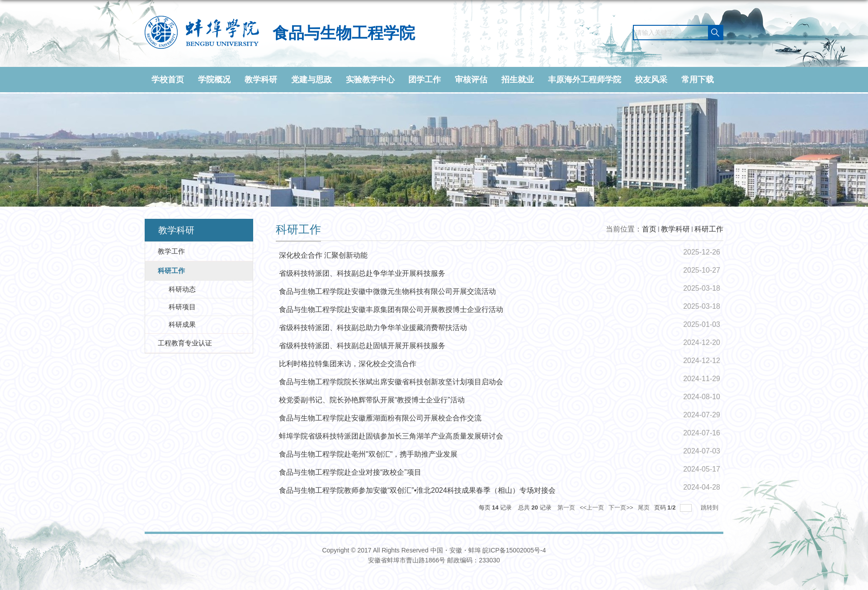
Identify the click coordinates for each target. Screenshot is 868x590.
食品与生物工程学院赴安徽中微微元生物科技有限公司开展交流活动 (387, 291)
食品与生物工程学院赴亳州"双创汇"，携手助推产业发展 (368, 454)
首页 (649, 229)
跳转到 (710, 507)
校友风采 (651, 80)
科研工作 (709, 229)
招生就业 (518, 80)
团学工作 (425, 80)
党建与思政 (311, 80)
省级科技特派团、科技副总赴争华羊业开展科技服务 (362, 273)
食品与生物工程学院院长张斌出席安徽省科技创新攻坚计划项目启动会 (391, 382)
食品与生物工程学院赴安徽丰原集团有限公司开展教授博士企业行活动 (391, 309)
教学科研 (261, 80)
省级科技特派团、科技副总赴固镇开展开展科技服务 (362, 346)
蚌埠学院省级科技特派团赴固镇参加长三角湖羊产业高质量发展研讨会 (391, 436)
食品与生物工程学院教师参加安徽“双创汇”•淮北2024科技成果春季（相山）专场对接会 (417, 490)
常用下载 (698, 80)
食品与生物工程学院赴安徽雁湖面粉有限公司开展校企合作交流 (380, 418)
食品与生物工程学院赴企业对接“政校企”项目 (350, 472)
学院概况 (214, 80)
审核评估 (471, 80)
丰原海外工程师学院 (585, 80)
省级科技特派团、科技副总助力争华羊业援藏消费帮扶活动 (373, 328)
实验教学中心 (370, 80)
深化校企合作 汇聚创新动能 (323, 255)
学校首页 (168, 80)
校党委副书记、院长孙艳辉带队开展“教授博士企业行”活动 (372, 400)
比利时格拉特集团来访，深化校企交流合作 (348, 364)
